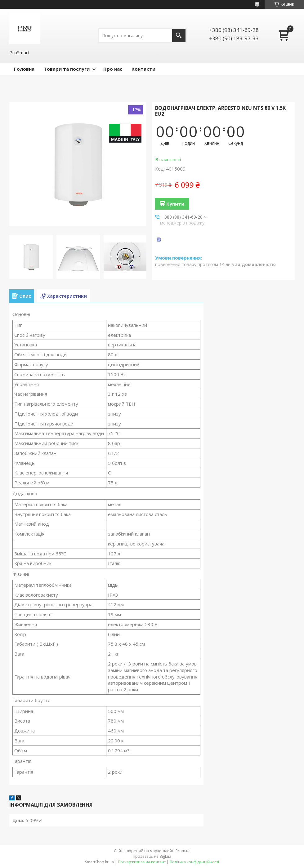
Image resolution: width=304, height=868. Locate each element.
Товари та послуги (67, 69)
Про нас (113, 69)
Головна (24, 69)
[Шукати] (179, 36)
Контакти (143, 69)
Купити (175, 204)
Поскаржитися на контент (142, 862)
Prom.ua (183, 851)
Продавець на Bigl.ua (152, 856)
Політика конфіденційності (194, 862)
